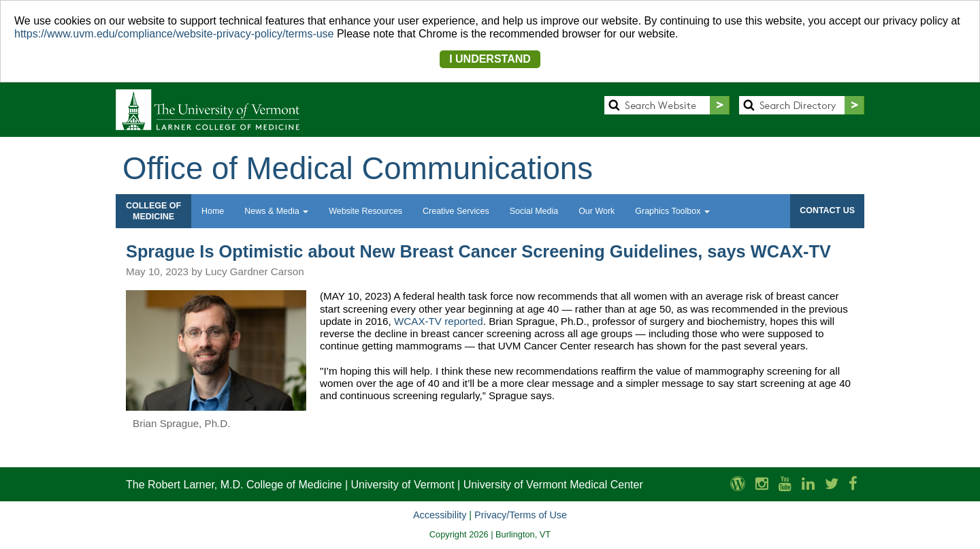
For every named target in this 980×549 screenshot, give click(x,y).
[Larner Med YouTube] (785, 484)
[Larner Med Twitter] (832, 484)
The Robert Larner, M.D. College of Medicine (234, 485)
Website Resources (365, 211)
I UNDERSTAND (490, 59)
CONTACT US (827, 210)
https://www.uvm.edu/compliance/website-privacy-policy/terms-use (174, 34)
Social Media (534, 211)
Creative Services (456, 211)
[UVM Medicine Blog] (738, 484)
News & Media (276, 211)
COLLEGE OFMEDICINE (153, 211)
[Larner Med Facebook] (853, 484)
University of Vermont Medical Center (553, 485)
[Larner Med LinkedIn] (808, 484)
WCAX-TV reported (439, 321)
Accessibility (440, 515)
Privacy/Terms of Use (521, 515)
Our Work (597, 211)
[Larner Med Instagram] (762, 484)
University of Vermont (403, 485)
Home (213, 211)
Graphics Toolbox (672, 211)
